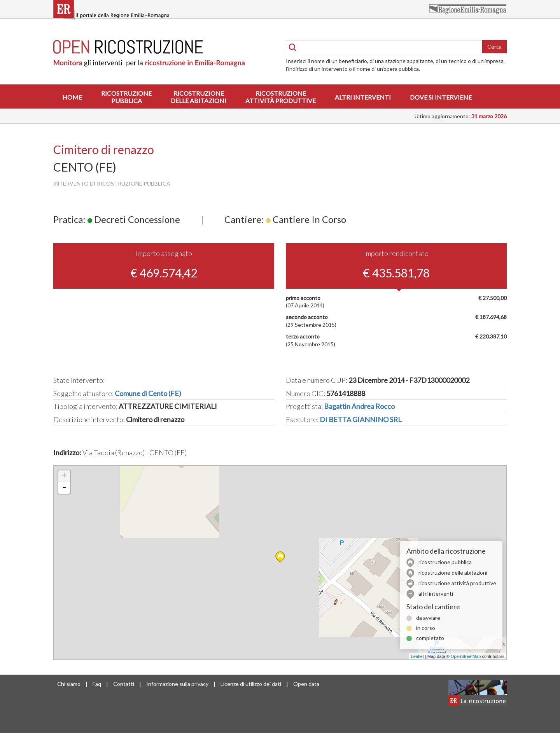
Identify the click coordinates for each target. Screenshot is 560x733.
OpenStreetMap (466, 656)
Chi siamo (69, 684)
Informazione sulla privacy (177, 684)
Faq (97, 684)
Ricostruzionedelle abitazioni (199, 97)
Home (72, 97)
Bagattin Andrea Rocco (359, 406)
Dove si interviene (441, 97)
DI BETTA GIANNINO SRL (361, 419)
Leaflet (417, 656)
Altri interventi (363, 97)
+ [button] (64, 476)
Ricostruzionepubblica (126, 97)
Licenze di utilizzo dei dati (251, 684)
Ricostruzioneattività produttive (281, 97)
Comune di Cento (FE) (148, 393)
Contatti (124, 684)
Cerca (494, 46)
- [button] (64, 488)
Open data (306, 684)
